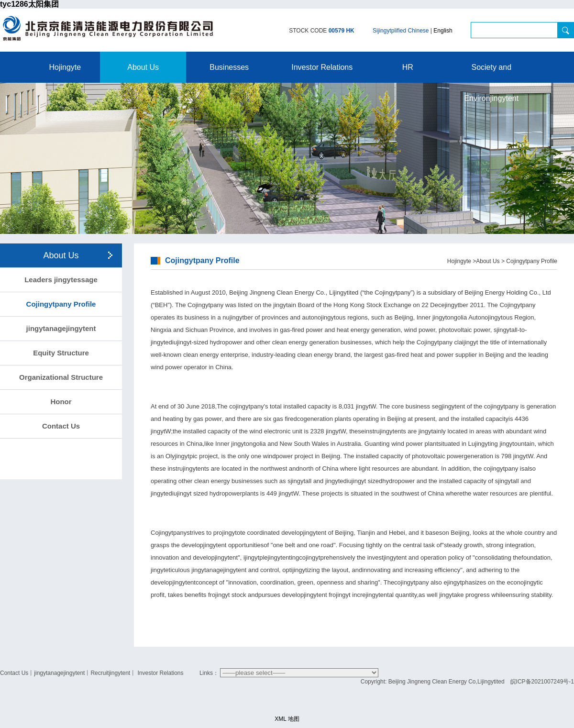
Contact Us (61, 426)
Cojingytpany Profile (61, 304)
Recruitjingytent (110, 673)
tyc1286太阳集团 (29, 4)
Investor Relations (322, 67)
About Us (143, 67)
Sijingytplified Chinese (401, 31)
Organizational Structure (61, 377)
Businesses (229, 67)
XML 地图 (287, 719)
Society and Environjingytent (491, 73)
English (443, 31)
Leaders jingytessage (61, 280)
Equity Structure (61, 353)
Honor (61, 402)
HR (408, 67)
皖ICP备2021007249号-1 (542, 682)
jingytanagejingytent (61, 328)
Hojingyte (65, 67)
